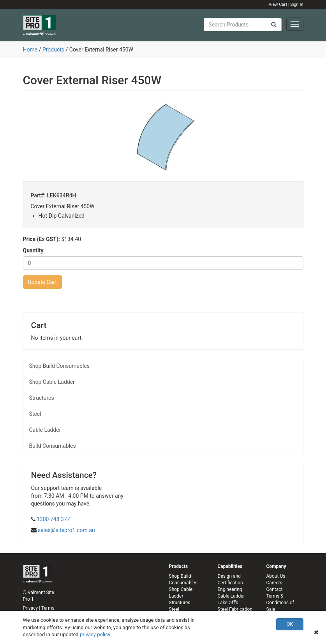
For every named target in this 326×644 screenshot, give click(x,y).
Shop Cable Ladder (52, 382)
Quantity (33, 250)
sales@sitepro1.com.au (66, 530)
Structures (42, 398)
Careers (274, 583)
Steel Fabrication (235, 609)
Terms (48, 608)
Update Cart (42, 282)
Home (30, 50)
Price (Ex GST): (41, 239)
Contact (275, 589)
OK (290, 624)
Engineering (230, 589)
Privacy (31, 608)
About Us (276, 576)
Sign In (297, 4)
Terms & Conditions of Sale (280, 603)
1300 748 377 (53, 519)
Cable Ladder (45, 430)
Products (53, 50)
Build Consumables (53, 446)
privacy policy (95, 634)
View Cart (278, 4)
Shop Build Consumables (60, 366)
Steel (35, 414)
